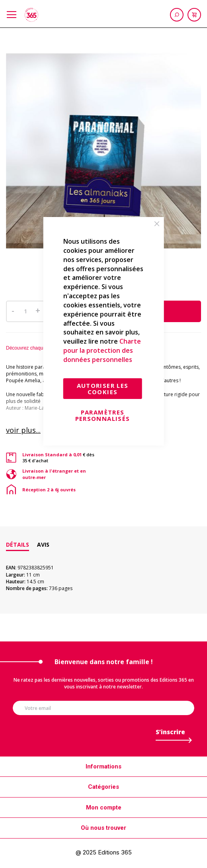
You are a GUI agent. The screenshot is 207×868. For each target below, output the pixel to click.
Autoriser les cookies (103, 389)
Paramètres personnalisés (103, 415)
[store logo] (31, 15)
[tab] (18, 545)
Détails (18, 544)
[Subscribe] (170, 734)
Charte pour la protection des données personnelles (102, 350)
